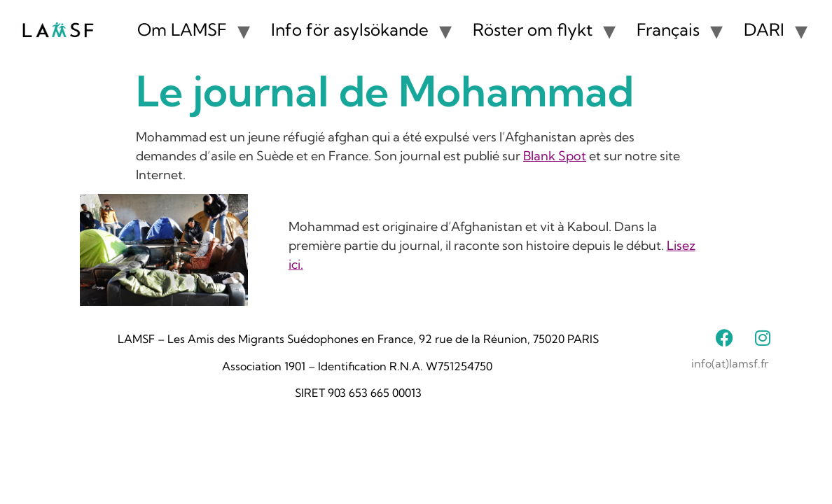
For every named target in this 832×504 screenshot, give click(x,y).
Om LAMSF (182, 29)
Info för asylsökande (350, 29)
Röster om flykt (533, 29)
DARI (764, 29)
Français (668, 29)
